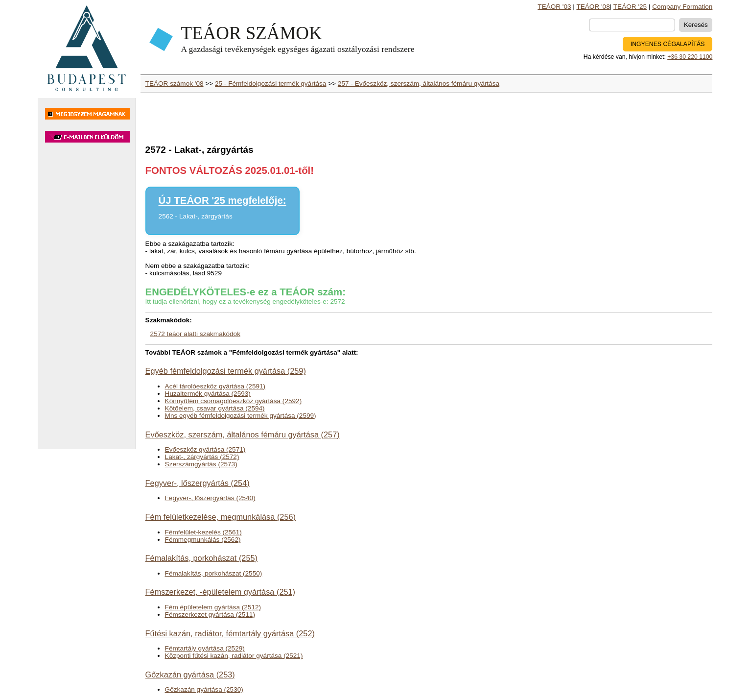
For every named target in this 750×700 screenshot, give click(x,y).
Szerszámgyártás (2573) (201, 464)
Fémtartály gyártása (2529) (205, 648)
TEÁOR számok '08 (175, 84)
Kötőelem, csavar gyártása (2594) (215, 408)
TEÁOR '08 (593, 7)
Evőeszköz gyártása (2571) (205, 449)
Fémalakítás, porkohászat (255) (201, 558)
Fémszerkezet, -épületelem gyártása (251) (220, 592)
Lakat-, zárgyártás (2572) (202, 457)
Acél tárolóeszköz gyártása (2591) (215, 386)
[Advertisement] (87, 301)
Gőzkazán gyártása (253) (190, 675)
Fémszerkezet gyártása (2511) (210, 615)
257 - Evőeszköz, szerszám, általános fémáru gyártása (419, 84)
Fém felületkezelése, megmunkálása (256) (221, 517)
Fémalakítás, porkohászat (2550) (214, 573)
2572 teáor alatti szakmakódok (195, 334)
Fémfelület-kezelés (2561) (203, 532)
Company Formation (682, 7)
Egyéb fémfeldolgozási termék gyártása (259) (226, 371)
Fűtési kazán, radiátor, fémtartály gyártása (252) (230, 633)
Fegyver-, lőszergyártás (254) (198, 483)
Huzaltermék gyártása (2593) (208, 394)
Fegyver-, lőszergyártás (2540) (210, 498)
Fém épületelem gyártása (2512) (213, 607)
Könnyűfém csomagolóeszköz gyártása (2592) (234, 401)
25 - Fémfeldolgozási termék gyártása (270, 84)
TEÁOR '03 (554, 7)
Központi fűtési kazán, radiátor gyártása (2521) (234, 656)
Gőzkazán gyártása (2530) (204, 689)
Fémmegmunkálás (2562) (203, 540)
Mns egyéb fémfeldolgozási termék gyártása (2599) (241, 416)
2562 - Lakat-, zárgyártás (196, 216)
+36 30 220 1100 (690, 57)
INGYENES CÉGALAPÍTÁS (668, 44)
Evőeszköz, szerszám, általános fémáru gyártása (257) (243, 434)
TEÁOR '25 (630, 7)
